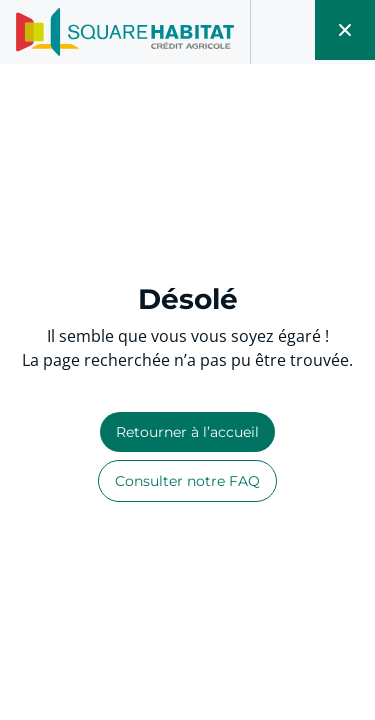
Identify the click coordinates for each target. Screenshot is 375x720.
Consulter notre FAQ (187, 481)
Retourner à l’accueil (187, 432)
